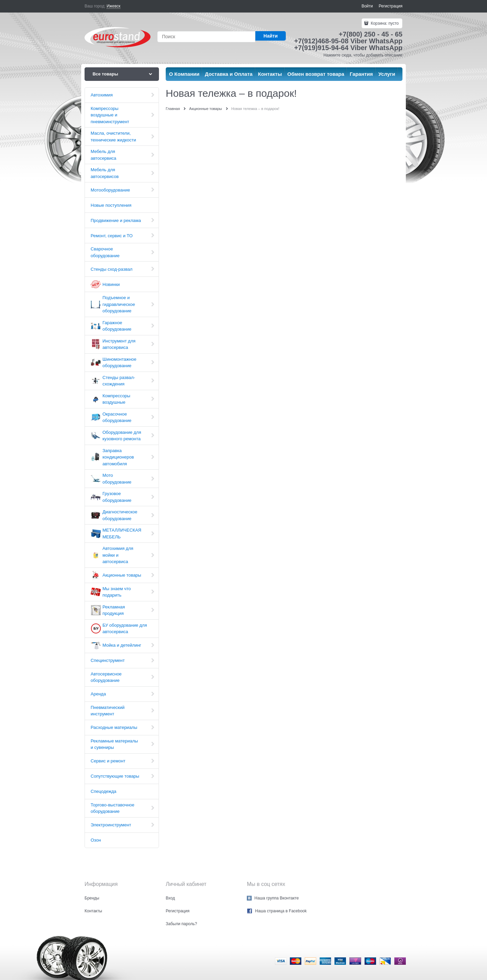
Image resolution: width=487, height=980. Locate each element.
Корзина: (384, 23)
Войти (367, 6)
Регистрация (391, 6)
